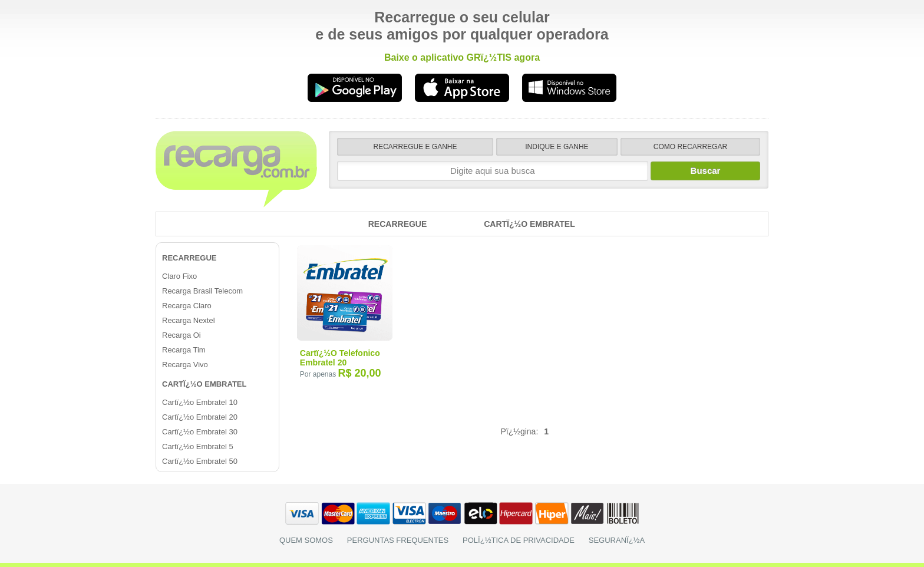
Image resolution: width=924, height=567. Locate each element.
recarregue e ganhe (415, 147)
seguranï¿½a (617, 540)
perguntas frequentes (398, 540)
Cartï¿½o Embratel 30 (200, 432)
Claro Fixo (179, 276)
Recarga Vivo (185, 365)
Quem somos (306, 540)
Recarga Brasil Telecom (202, 291)
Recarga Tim (184, 350)
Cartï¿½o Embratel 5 (198, 446)
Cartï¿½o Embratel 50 (200, 461)
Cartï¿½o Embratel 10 (200, 402)
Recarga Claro (187, 306)
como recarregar (690, 147)
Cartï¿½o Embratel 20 (200, 417)
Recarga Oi (181, 335)
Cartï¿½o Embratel (529, 224)
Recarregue (398, 224)
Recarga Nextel (189, 320)
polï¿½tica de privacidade (519, 540)
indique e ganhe (557, 147)
